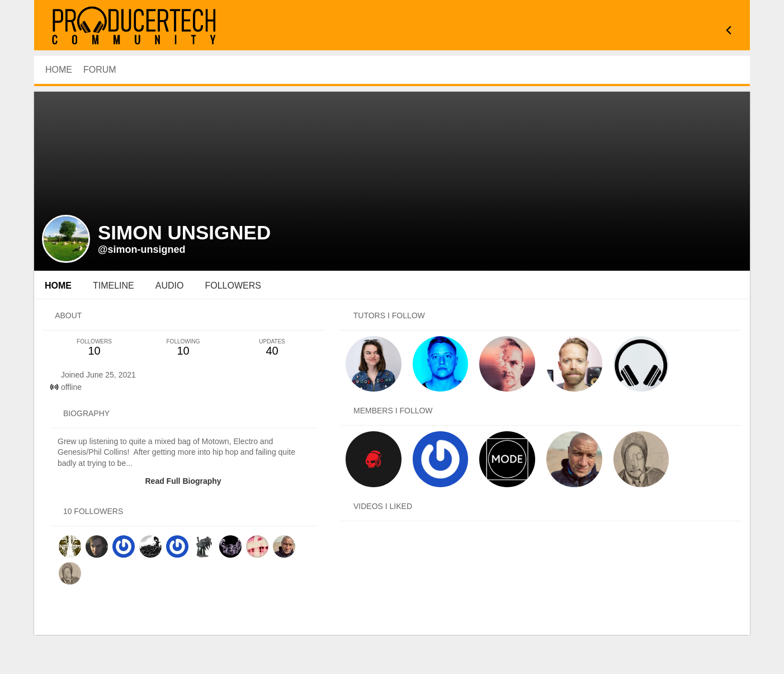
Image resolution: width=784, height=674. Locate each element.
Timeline (114, 286)
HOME (59, 70)
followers (233, 286)
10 (94, 348)
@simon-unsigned (142, 249)
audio (170, 286)
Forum (100, 70)
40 (272, 348)
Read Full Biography (183, 481)
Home (58, 286)
